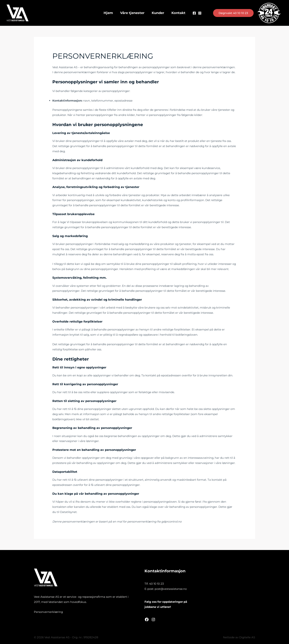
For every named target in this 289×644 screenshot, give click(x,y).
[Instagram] (199, 13)
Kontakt (178, 13)
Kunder (158, 13)
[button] (233, 13)
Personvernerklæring (48, 612)
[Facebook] (193, 13)
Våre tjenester (133, 13)
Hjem (109, 13)
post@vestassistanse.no (171, 589)
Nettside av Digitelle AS (239, 637)
